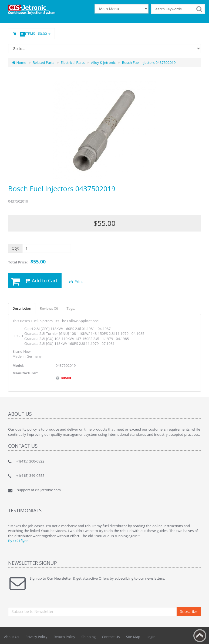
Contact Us (111, 637)
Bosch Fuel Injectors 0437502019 (149, 62)
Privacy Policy (36, 637)
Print (76, 281)
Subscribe (189, 611)
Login (151, 637)
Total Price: (27, 262)
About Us (12, 637)
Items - (31, 34)
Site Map (133, 637)
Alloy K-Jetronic (103, 62)
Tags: (71, 308)
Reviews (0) (49, 308)
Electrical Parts (73, 62)
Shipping (89, 637)
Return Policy (65, 637)
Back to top (200, 636)
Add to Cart (41, 280)
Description (22, 308)
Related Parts (43, 62)
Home (19, 62)
